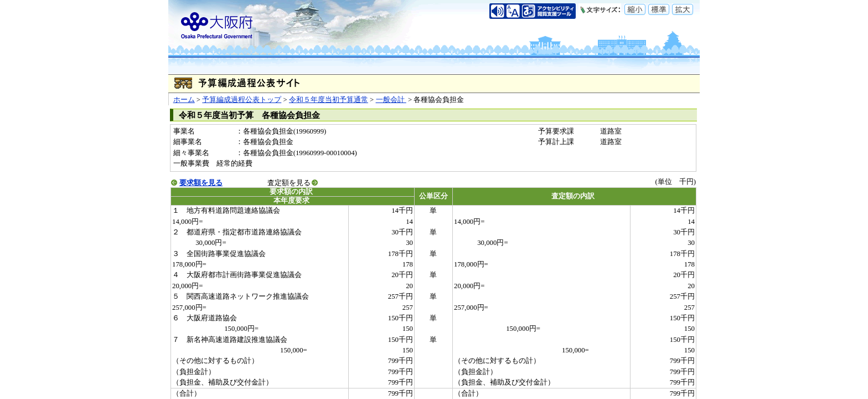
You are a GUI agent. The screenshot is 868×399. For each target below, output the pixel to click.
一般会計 (391, 100)
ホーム (184, 100)
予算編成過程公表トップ (242, 100)
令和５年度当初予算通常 (329, 100)
